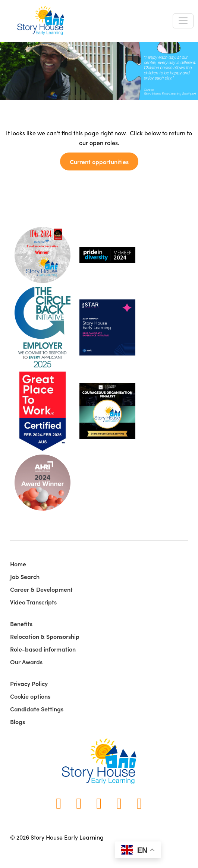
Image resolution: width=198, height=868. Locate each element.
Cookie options (30, 696)
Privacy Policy (29, 683)
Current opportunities (99, 161)
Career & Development (41, 589)
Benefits (21, 624)
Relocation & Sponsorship (45, 636)
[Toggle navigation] (183, 21)
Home (18, 564)
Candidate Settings (37, 709)
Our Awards (26, 662)
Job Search (25, 576)
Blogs (18, 721)
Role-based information (43, 649)
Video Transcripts (33, 602)
